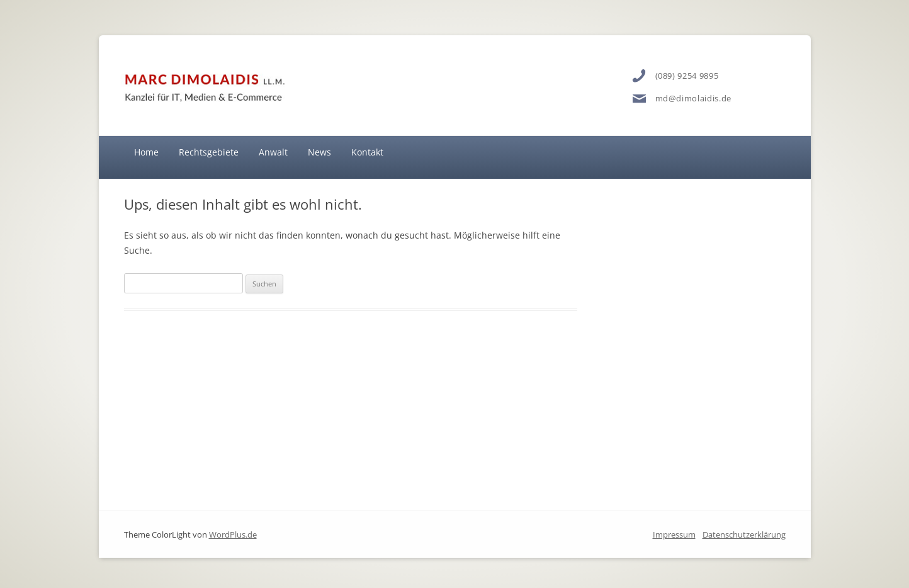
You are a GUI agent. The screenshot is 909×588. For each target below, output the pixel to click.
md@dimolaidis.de (693, 98)
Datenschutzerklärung (744, 534)
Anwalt (273, 152)
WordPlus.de (233, 534)
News (319, 152)
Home (146, 152)
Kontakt (367, 152)
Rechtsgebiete (209, 152)
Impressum (674, 534)
